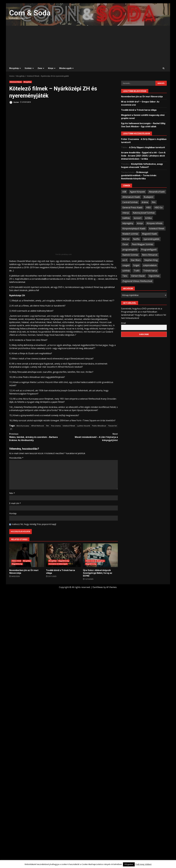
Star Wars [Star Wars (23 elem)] (136, 260)
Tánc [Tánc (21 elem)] (125, 276)
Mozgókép (14, 68)
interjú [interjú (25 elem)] (126, 213)
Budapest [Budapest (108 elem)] (149, 197)
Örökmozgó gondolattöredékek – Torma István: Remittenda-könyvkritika (139, 175)
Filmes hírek (16, 561)
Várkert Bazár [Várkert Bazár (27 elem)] (138, 276)
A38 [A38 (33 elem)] (124, 192)
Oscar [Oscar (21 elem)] (125, 244)
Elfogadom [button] (129, 864)
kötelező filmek (69, 426)
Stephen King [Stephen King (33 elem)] (151, 260)
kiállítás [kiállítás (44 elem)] (126, 218)
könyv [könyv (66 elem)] (140, 223)
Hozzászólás (16, 458)
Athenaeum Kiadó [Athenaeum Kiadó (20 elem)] (131, 197)
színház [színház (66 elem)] (126, 271)
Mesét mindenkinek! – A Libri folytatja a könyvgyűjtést (91, 437)
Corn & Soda (30, 13)
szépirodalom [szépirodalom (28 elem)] (150, 265)
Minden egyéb (65, 68)
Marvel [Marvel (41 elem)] (126, 239)
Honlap (13, 513)
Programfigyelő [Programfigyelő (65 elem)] (149, 250)
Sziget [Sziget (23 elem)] (136, 265)
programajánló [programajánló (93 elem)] (130, 250)
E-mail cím (15, 503)
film (47, 426)
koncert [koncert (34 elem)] (138, 218)
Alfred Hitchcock (38, 426)
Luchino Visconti (84, 426)
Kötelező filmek (16, 82)
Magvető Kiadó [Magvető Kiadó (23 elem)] (150, 234)
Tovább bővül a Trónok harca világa (63, 555)
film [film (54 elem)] (154, 202)
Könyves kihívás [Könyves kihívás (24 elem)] (155, 223)
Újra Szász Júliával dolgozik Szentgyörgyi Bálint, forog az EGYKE (100, 555)
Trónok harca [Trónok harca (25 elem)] (150, 271)
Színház (28, 68)
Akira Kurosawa (23, 426)
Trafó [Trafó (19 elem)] (137, 271)
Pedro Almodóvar (99, 426)
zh (11, 429)
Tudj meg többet (143, 864)
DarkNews (98, 587)
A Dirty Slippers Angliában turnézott (147, 147)
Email (123, 323)
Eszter (14, 102)
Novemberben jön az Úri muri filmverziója (27, 555)
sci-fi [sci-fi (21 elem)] (125, 260)
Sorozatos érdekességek (58, 564)
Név (12, 493)
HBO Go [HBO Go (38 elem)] (159, 207)
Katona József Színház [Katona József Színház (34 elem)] (144, 213)
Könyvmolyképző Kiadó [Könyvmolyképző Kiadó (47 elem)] (134, 229)
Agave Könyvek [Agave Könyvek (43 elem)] (137, 192)
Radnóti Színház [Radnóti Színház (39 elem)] (130, 255)
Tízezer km (113, 426)
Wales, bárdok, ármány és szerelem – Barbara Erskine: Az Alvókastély (36, 437)
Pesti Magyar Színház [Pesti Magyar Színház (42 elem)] (143, 244)
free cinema (56, 426)
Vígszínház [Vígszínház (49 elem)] (154, 276)
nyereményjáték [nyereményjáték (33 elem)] (151, 239)
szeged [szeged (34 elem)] (126, 265)
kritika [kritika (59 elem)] (148, 218)
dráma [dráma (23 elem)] (145, 202)
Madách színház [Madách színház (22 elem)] (130, 234)
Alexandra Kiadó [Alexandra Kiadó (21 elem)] (157, 192)
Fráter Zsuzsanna (130, 139)
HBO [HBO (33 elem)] (148, 207)
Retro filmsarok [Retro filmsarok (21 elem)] (150, 255)
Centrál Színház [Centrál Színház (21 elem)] (130, 202)
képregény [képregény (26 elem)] (128, 223)
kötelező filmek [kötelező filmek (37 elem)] (157, 229)
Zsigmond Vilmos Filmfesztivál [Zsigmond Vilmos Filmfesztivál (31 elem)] (137, 281)
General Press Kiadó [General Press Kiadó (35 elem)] (132, 207)
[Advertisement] (88, 45)
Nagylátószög (17, 564)
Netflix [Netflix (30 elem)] (136, 239)
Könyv (51, 68)
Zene (40, 68)
